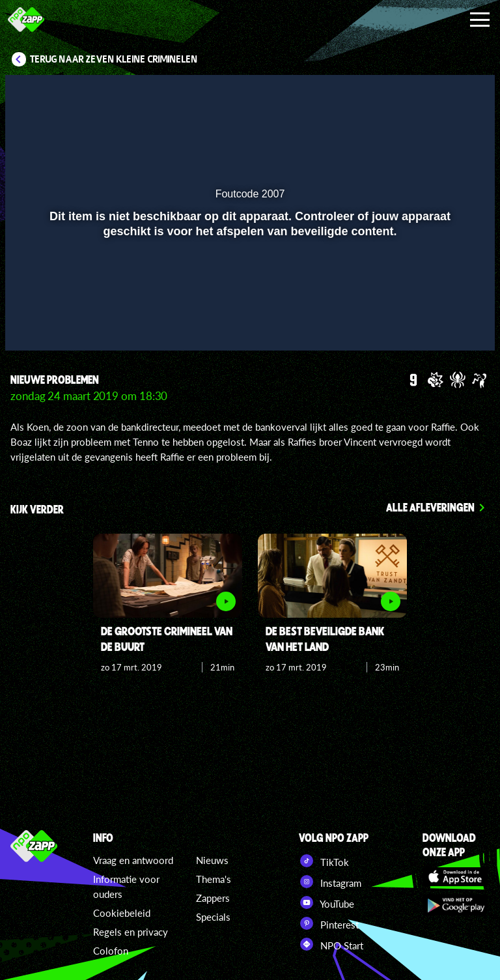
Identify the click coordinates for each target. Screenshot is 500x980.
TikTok (324, 861)
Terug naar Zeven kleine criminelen (114, 59)
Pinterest (329, 923)
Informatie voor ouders (126, 886)
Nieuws (212, 860)
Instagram (330, 882)
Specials (213, 917)
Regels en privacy (131, 932)
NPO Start (331, 944)
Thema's (214, 879)
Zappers (213, 898)
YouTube (326, 902)
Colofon (111, 951)
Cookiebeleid (122, 913)
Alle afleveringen (430, 507)
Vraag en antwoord (133, 860)
